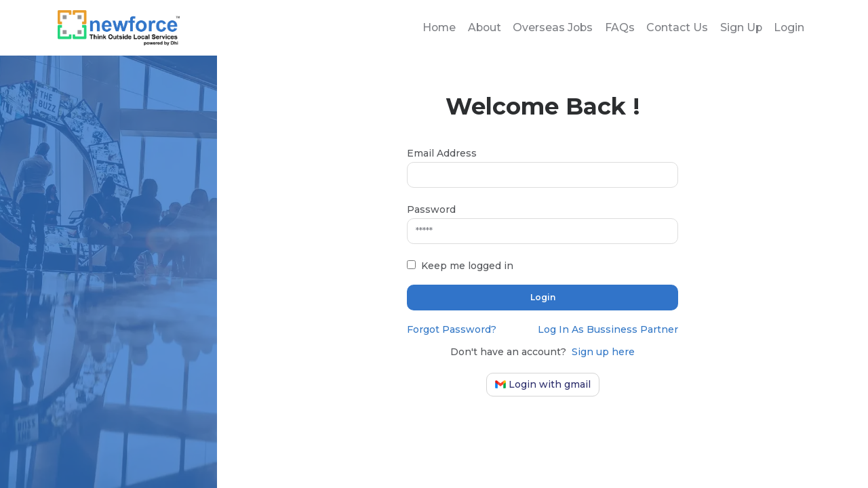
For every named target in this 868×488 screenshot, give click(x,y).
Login (789, 28)
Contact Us (675, 28)
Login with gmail (543, 384)
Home (434, 28)
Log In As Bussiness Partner (608, 329)
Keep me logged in (467, 266)
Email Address (442, 153)
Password (431, 209)
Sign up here (603, 352)
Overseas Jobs (550, 28)
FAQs (617, 28)
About (480, 28)
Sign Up (740, 28)
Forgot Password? (452, 329)
